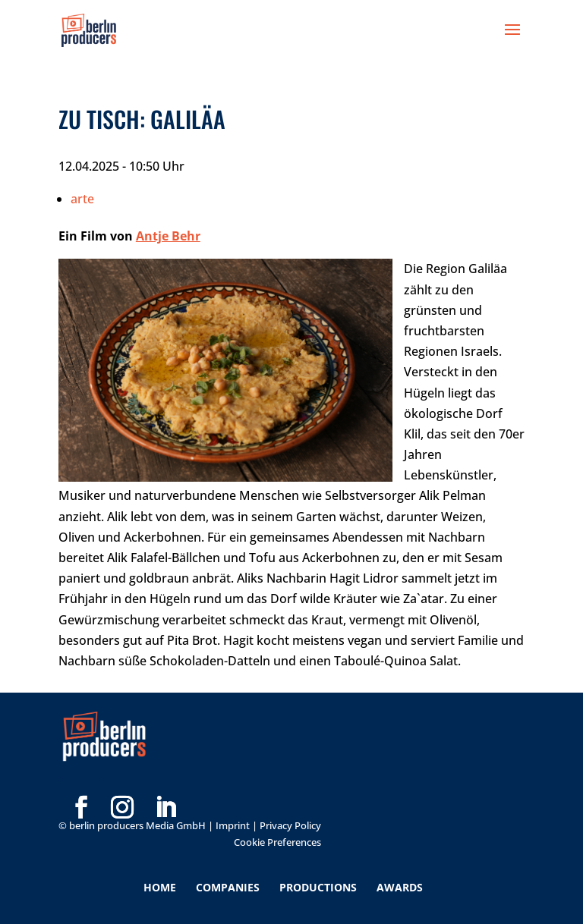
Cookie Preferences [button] (277, 842)
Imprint (233, 825)
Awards (400, 887)
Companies (228, 887)
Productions (318, 887)
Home (160, 887)
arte (82, 199)
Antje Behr (168, 236)
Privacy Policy (290, 825)
